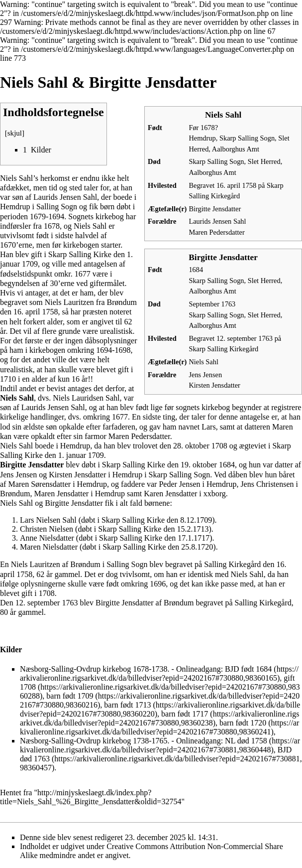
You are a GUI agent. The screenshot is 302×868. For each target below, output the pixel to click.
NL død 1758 (246, 741)
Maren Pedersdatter (216, 232)
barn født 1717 (185, 714)
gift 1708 (157, 682)
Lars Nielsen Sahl (48, 520)
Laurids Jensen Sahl (217, 221)
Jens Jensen (205, 375)
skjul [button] (15, 133)
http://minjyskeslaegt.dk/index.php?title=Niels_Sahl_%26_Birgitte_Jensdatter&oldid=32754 (91, 797)
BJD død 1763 (156, 754)
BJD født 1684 (248, 669)
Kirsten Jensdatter (214, 385)
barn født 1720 (243, 723)
